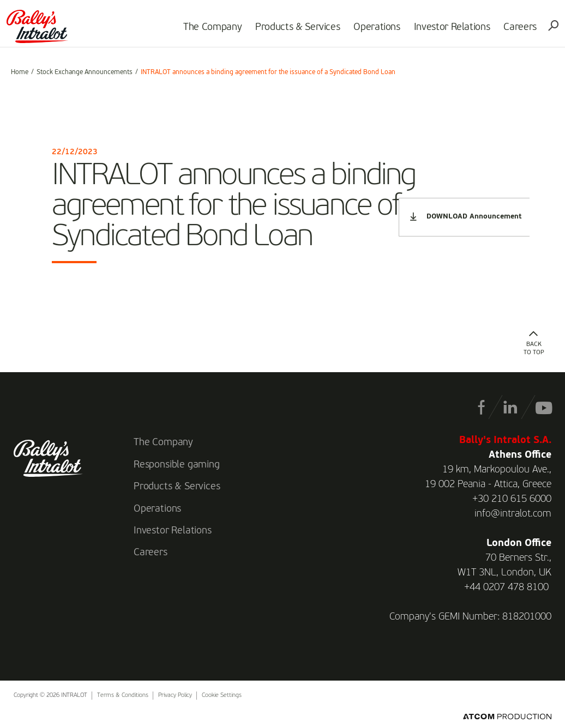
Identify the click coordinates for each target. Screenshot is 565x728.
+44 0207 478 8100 (506, 587)
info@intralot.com (513, 514)
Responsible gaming (177, 465)
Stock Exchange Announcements (85, 72)
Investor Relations (448, 31)
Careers (516, 31)
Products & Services (293, 31)
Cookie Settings (222, 696)
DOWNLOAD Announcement (466, 217)
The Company (208, 31)
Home (20, 72)
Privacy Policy (175, 696)
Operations (373, 31)
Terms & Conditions (123, 696)
